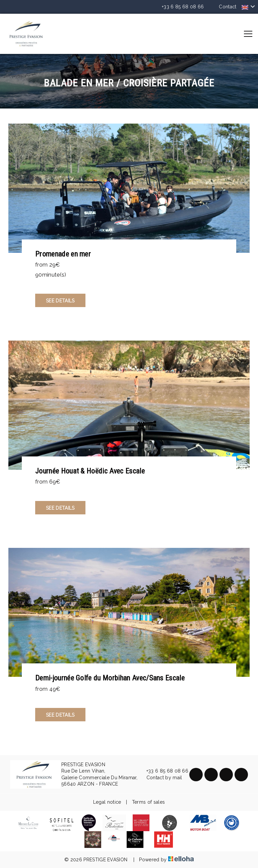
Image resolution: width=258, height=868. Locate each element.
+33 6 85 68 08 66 (164, 771)
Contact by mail (160, 778)
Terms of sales (148, 802)
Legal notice (107, 802)
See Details (60, 301)
